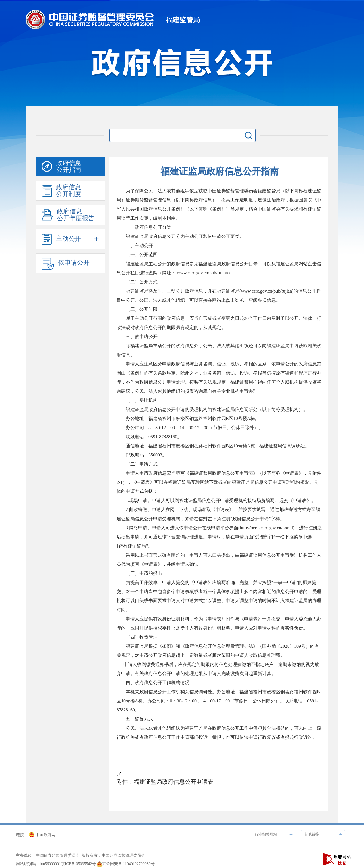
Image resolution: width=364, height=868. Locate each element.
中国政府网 (42, 835)
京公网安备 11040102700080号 (126, 864)
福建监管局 (183, 20)
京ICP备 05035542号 (78, 864)
